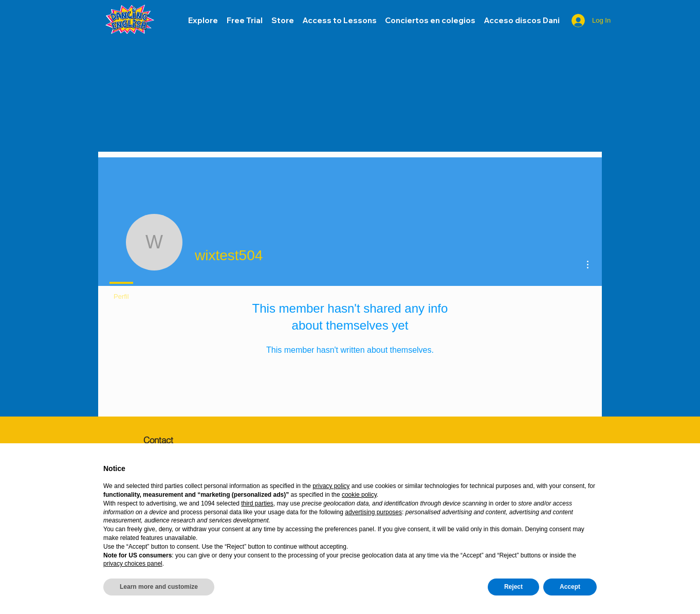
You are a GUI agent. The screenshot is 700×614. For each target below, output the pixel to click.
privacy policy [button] (331, 486)
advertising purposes (373, 512)
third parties (257, 503)
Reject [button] (513, 587)
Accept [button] (570, 587)
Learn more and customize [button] (159, 587)
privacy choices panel (133, 564)
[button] (522, 21)
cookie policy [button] (359, 495)
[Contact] (179, 440)
